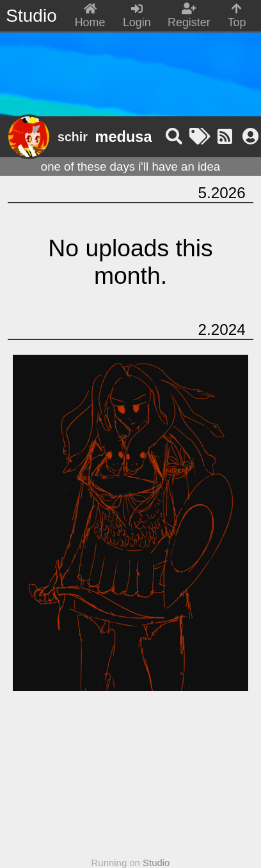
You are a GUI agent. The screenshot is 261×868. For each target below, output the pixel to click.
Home (90, 16)
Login (137, 16)
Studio (156, 863)
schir (73, 137)
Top (237, 16)
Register (189, 16)
